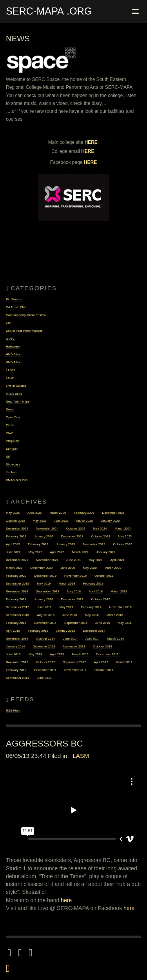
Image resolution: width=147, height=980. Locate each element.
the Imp (11, 472)
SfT (8, 457)
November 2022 (94, 544)
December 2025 (113, 513)
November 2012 (17, 662)
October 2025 (15, 521)
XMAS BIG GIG (17, 480)
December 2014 (94, 631)
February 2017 (91, 607)
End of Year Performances (24, 331)
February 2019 (93, 584)
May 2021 (95, 560)
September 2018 (48, 591)
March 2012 (124, 662)
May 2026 (13, 513)
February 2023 (38, 544)
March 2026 (58, 513)
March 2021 (14, 568)
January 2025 (110, 521)
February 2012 (16, 670)
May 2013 (35, 654)
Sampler (12, 449)
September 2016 (17, 615)
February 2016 (16, 623)
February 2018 (16, 599)
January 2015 (65, 631)
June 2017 (44, 607)
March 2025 (85, 521)
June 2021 (73, 560)
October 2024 (76, 529)
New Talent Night (18, 402)
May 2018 (74, 591)
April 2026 (34, 513)
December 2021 (17, 560)
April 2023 (13, 544)
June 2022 (13, 552)
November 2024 (47, 529)
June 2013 (13, 654)
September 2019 (17, 584)
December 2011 (45, 670)
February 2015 (38, 631)
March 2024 (123, 529)
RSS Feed (13, 711)
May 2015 (124, 623)
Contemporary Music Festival (26, 315)
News (10, 409)
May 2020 (90, 568)
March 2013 (80, 654)
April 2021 (117, 560)
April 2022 (57, 552)
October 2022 (122, 544)
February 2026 (84, 513)
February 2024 (16, 536)
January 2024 (44, 536)
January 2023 (65, 544)
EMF (9, 323)
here (66, 900)
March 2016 (115, 615)
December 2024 (17, 529)
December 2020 (41, 568)
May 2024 (100, 529)
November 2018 (17, 591)
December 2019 (45, 576)
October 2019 (104, 576)
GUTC (10, 339)
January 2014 (15, 646)
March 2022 (80, 552)
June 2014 (70, 639)
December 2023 (72, 536)
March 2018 (119, 591)
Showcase (13, 464)
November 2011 (75, 670)
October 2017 (100, 599)
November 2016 (121, 607)
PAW (9, 433)
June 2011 (44, 678)
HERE (91, 142)
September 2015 (76, 623)
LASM (10, 378)
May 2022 (35, 552)
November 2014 (17, 639)
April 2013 (57, 654)
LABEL (11, 370)
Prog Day (12, 441)
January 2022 (106, 552)
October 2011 (104, 670)
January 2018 (44, 599)
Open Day (13, 417)
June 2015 (103, 623)
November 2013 (74, 646)
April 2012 (101, 662)
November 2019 (75, 576)
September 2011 (17, 678)
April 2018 (96, 591)
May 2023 (125, 536)
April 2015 (13, 631)
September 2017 (17, 607)
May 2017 (66, 607)
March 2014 (116, 639)
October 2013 (102, 646)
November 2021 (47, 560)
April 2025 (62, 521)
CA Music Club (16, 307)
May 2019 (44, 584)
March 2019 (67, 584)
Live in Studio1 (16, 386)
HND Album (14, 354)
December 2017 (72, 599)
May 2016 (92, 615)
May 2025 (39, 521)
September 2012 (74, 662)
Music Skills (14, 394)
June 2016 (70, 615)
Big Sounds (14, 299)
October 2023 (100, 536)
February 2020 (16, 576)
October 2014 (45, 639)
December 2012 (108, 654)
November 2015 (45, 623)
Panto (10, 425)
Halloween (13, 347)
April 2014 (93, 639)
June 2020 (68, 568)
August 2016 (46, 615)
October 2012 (45, 662)
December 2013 (44, 646)
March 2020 (113, 568)
